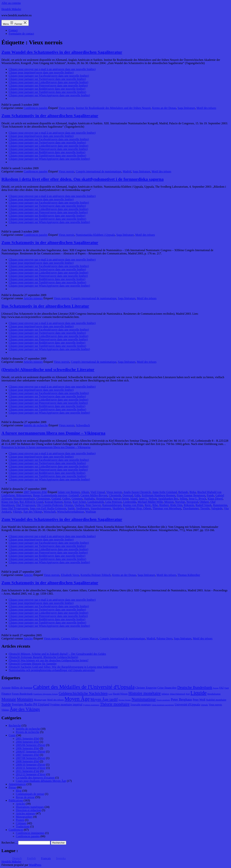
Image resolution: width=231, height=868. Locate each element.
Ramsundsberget (112, 505)
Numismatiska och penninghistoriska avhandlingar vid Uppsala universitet (52, 670)
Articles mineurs (33, 298)
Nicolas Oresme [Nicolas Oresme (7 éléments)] (125, 700)
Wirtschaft (50, 512)
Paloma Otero (164, 638)
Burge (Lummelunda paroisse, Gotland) (56, 495)
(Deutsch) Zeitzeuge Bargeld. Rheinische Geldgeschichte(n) (43, 657)
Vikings (17, 512)
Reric (148, 505)
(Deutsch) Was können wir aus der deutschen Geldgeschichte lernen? (49, 660)
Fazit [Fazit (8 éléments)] (227, 688)
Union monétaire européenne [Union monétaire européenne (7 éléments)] (163, 705)
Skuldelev (118, 508)
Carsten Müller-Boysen (94, 495)
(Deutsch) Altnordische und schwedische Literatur (48, 369)
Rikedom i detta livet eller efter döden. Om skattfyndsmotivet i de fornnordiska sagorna (82, 179)
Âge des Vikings (33, 512)
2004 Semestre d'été (27, 742)
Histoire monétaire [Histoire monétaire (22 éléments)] (145, 693)
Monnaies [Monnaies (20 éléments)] (25, 699)
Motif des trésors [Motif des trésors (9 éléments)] (55, 700)
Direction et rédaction (29, 810)
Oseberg (79, 505)
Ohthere (204, 502)
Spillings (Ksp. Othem (138, 508)
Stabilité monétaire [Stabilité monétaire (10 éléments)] (216, 700)
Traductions (23, 826)
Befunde (183, 492)
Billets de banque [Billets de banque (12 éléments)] (22, 688)
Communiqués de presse (30, 794)
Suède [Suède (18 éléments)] (6, 704)
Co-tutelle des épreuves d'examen (35, 778)
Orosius (69, 505)
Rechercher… (9, 843)
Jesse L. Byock (197, 499)
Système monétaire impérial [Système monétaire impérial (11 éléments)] (66, 705)
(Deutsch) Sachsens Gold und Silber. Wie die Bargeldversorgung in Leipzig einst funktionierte (63, 667)
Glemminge (43, 499)
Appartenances (17, 784)
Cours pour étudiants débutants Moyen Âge (41, 781)
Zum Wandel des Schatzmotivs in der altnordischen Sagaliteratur (62, 52)
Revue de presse (25, 797)
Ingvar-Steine (121, 499)
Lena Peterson (114, 502)
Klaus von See (10, 502)
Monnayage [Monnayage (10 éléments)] (40, 700)
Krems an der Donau (164, 108)
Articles (28, 575)
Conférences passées (36, 108)
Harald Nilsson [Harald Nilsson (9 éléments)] (120, 694)
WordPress (35, 865)
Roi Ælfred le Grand (31, 502)
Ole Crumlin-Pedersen (50, 505)
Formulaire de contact (21, 34)
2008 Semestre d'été (27, 761)
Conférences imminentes (30, 833)
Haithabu (89, 499)
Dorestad (128, 495)
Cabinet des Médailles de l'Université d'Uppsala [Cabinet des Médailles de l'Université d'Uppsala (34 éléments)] (84, 687)
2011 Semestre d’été (28, 771)
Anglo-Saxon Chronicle (137, 492)
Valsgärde (217, 508)
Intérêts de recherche (36, 425)
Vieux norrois (67, 108)
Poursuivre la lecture (46, 447)
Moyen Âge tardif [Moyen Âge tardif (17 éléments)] (104, 699)
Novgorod (192, 502)
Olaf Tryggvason (26, 505)
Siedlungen (83, 508)
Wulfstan (91, 512)
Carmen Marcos (89, 638)
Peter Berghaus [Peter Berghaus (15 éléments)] (181, 699)
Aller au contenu (11, 3)
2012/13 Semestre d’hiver (31, 774)
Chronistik (115, 495)
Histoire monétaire (24, 499)
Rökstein (189, 505)
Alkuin (85, 492)
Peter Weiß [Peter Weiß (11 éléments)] (199, 700)
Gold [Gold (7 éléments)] (110, 694)
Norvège (180, 502)
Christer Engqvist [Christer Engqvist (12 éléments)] (146, 688)
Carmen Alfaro (70, 638)
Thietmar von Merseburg (167, 508)
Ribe (155, 505)
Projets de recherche (28, 732)
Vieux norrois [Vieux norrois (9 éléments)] (215, 705)
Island (134, 499)
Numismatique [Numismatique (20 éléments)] (144, 699)
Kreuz (68, 502)
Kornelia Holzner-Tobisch (96, 575)
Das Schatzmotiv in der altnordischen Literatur (45, 306)
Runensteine (220, 505)
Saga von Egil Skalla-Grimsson (48, 508)
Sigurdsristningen (101, 508)
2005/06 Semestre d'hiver (31, 745)
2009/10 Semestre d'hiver (31, 765)
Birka (193, 492)
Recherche (15, 726)
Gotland (56, 499)
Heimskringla (104, 499)
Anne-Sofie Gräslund (164, 492)
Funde (210, 495)
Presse (12, 787)
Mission (169, 502)
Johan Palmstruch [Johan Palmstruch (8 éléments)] (178, 694)
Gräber (66, 499)
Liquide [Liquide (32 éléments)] (198, 693)
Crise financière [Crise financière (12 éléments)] (167, 688)
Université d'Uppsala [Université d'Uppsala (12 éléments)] (187, 705)
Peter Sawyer (93, 505)
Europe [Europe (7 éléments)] (216, 688)
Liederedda (130, 502)
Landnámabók (96, 502)
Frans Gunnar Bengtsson (191, 495)
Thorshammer (191, 508)
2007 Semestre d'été (35, 492)
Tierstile (205, 508)
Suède (71, 508)
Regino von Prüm (133, 505)
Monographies (24, 817)
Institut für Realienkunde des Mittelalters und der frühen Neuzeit (113, 108)
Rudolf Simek (203, 505)
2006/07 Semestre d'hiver (31, 752)
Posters (20, 820)
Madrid (127, 171)
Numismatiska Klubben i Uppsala (95, 235)
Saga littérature (186, 108)
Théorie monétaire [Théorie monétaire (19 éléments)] (115, 704)
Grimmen (77, 499)
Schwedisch (83, 425)
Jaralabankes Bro (168, 499)
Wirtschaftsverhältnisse (71, 512)
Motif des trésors (206, 108)
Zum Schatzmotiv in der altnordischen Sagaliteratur (50, 116)
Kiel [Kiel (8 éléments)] (188, 694)
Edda (137, 495)
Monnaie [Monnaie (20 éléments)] (9, 699)
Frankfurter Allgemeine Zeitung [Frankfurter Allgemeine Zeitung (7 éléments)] (46, 694)
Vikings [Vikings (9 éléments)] (5, 710)
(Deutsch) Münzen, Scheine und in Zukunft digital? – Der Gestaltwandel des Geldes (57, 654)
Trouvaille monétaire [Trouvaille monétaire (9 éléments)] (141, 705)
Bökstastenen (24, 495)
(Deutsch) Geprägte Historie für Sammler (33, 664)
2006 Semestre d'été (27, 748)
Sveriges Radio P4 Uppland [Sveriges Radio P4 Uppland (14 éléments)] (31, 704)
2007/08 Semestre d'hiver (31, 758)
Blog (19, 791)
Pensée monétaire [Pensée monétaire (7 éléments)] (163, 700)
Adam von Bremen (69, 492)
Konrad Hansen (54, 502)
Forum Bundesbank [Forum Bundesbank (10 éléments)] (22, 694)
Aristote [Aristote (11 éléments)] (6, 688)
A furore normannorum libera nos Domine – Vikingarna (53, 433)
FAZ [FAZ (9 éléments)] (222, 688)
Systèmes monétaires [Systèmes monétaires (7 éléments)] (91, 705)
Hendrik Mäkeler (11, 9)
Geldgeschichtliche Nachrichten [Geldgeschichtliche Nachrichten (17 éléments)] (83, 693)
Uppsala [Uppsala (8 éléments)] (204, 705)
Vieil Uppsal (98, 492)
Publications (16, 800)
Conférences (16, 830)
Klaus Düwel (215, 499)
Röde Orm (176, 505)
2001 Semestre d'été (27, 739)
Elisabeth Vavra (70, 575)
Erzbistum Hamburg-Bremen (158, 495)
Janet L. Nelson (148, 499)
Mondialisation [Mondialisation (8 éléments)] (214, 694)
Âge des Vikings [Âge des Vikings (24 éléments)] (25, 709)
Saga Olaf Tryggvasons (15, 508)
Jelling (183, 499)
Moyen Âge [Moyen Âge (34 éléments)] (77, 699)
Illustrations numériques (30, 807)
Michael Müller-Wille (150, 502)
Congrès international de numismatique (99, 171)
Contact (13, 30)
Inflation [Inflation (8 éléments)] (165, 694)
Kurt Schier (79, 502)
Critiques (21, 823)
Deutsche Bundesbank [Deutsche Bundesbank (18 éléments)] (195, 687)
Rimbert (164, 505)
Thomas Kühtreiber (189, 575)
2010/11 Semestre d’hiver (31, 768)
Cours (12, 735)
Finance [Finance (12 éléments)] (6, 694)
